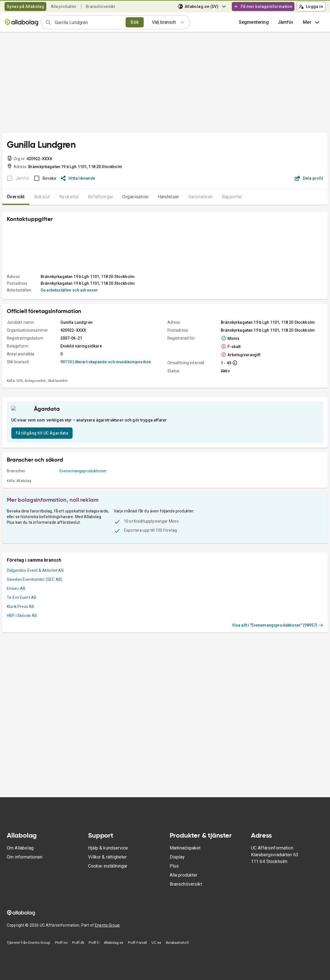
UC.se (156, 943)
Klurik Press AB (20, 625)
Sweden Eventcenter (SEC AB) (35, 598)
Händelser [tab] (169, 197)
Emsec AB (16, 607)
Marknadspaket (185, 848)
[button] (286, 22)
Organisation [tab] (136, 197)
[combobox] (88, 22)
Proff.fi (94, 943)
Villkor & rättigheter (107, 857)
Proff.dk (78, 943)
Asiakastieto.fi (177, 943)
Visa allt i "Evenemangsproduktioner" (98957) (278, 644)
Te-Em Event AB (22, 616)
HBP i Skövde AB (22, 634)
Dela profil (309, 178)
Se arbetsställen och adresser (69, 290)
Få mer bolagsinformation (263, 6)
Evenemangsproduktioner (83, 490)
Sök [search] (135, 22)
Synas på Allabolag (25, 6)
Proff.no (61, 943)
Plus (174, 866)
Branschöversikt (100, 6)
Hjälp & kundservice (108, 848)
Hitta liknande (78, 178)
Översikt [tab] (16, 197)
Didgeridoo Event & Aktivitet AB (35, 589)
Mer (312, 22)
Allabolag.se (114, 943)
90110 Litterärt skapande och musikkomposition (106, 362)
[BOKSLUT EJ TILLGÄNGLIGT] (17, 178)
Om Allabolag (20, 848)
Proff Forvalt (137, 943)
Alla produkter (64, 6)
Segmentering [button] (254, 22)
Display (177, 857)
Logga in (311, 6)
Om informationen (25, 857)
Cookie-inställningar (108, 866)
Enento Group (107, 925)
